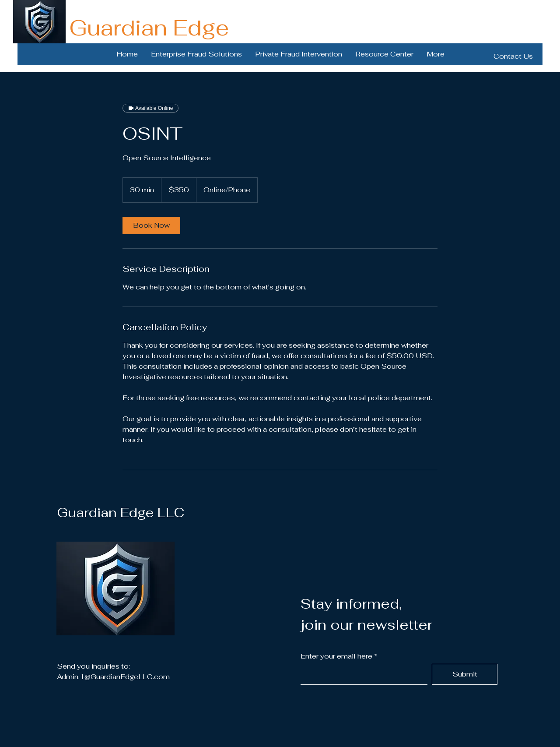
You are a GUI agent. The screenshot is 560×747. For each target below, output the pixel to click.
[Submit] (465, 674)
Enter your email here (336, 656)
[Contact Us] (513, 56)
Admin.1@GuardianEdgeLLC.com (113, 677)
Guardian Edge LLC (121, 513)
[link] (151, 226)
